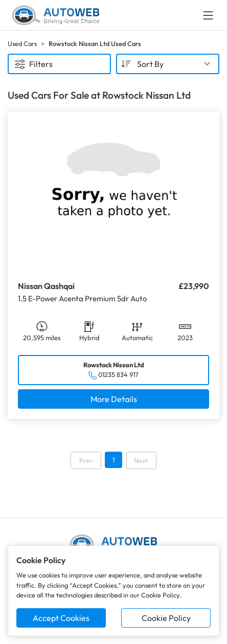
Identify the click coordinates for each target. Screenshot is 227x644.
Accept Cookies (61, 618)
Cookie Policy (166, 618)
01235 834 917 (118, 374)
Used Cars (22, 43)
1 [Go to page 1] (113, 460)
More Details (114, 399)
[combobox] (168, 64)
